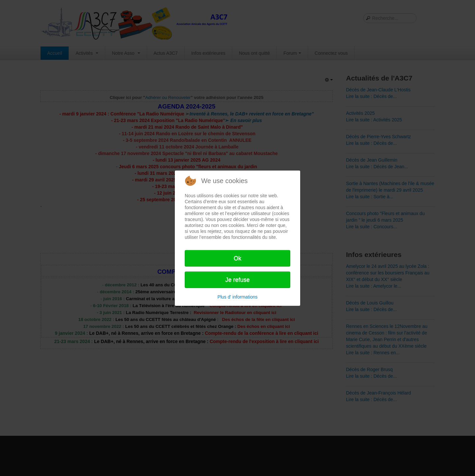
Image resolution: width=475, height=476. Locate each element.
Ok (237, 258)
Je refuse (237, 280)
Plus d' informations (237, 297)
